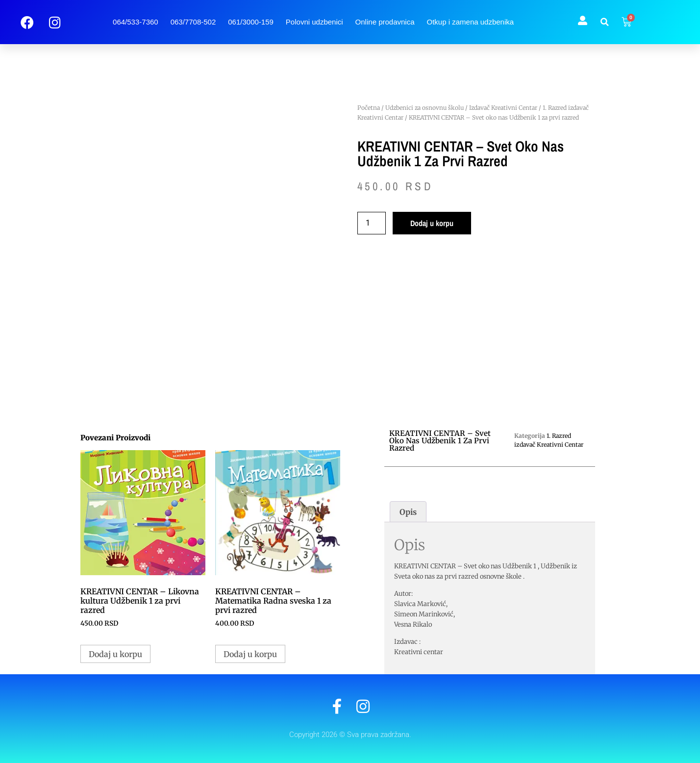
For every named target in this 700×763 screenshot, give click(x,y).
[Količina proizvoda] (372, 223)
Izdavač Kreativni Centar (503, 108)
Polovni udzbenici (314, 22)
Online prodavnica (385, 22)
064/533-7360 (136, 22)
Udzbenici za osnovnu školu (425, 108)
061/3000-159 (251, 22)
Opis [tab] (408, 512)
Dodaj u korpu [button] (115, 654)
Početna (369, 108)
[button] (604, 22)
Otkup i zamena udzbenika (471, 22)
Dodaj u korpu (432, 223)
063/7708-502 (193, 22)
